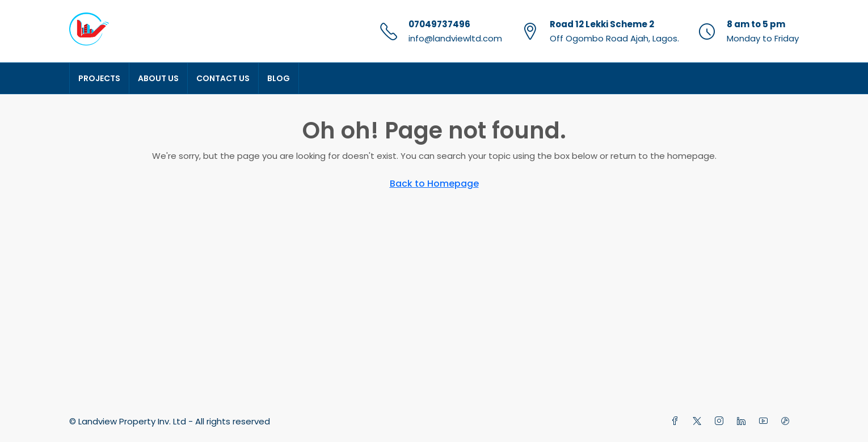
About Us (158, 78)
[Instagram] (721, 421)
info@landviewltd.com (455, 38)
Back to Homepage (434, 184)
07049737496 (439, 24)
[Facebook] (677, 421)
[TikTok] (788, 421)
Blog (279, 78)
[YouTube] (766, 421)
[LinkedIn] (743, 421)
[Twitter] (699, 421)
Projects (99, 78)
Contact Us (223, 78)
